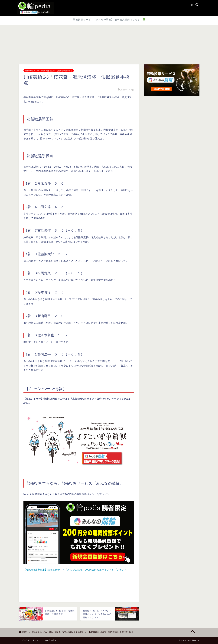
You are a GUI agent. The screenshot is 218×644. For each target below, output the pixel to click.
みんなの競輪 (51, 640)
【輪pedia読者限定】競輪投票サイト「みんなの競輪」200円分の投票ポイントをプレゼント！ (76, 570)
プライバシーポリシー (31, 640)
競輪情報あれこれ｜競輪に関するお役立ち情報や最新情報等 (49, 71)
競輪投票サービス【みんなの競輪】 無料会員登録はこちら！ (109, 20)
